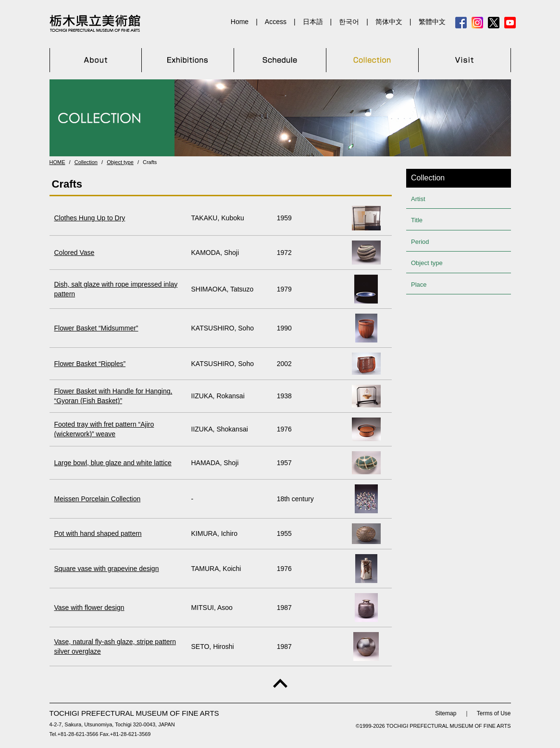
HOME (57, 162)
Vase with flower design (89, 608)
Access (276, 22)
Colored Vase (75, 253)
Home (240, 22)
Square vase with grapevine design (107, 569)
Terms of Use (494, 713)
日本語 (313, 22)
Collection (86, 162)
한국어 (349, 22)
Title (417, 220)
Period (420, 242)
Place (419, 285)
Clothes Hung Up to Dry (90, 218)
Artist (418, 199)
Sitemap (446, 713)
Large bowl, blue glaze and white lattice (113, 463)
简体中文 (389, 22)
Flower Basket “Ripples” (90, 364)
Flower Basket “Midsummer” (96, 328)
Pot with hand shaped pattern (98, 533)
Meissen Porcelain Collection (98, 499)
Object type (120, 162)
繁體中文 (432, 22)
